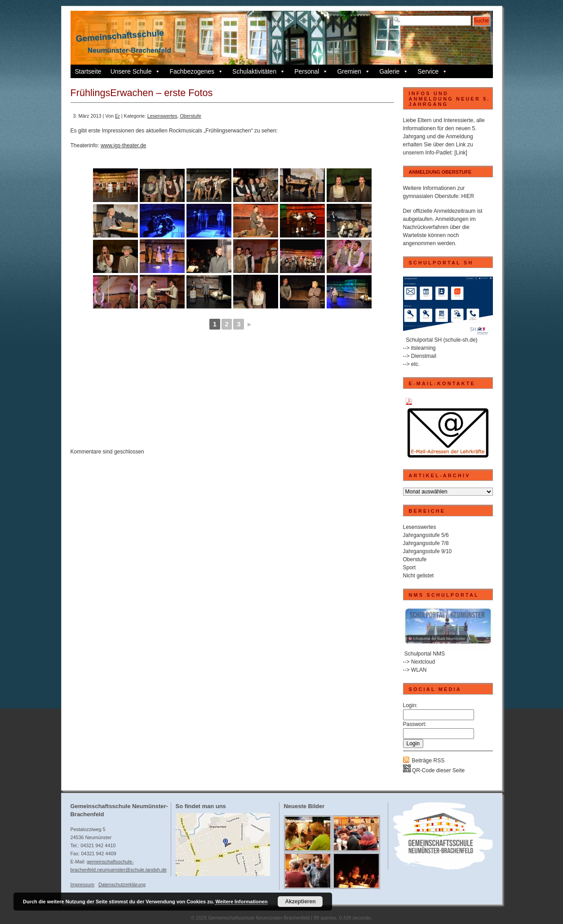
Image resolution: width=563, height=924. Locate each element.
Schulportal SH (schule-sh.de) (441, 340)
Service (432, 71)
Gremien (354, 71)
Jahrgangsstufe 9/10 (428, 551)
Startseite (88, 71)
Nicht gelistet (419, 576)
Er (117, 116)
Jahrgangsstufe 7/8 (426, 543)
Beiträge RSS (428, 761)
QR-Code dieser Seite (434, 770)
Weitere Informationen (241, 902)
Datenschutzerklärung (122, 884)
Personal (311, 71)
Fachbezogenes (196, 71)
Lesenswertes (162, 116)
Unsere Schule (136, 71)
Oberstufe (190, 116)
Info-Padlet (439, 153)
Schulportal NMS (425, 654)
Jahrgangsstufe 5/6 (426, 535)
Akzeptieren (300, 902)
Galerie (394, 71)
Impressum (82, 884)
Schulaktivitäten (259, 71)
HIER (468, 196)
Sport (410, 568)
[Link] (461, 153)
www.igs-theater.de (123, 145)
